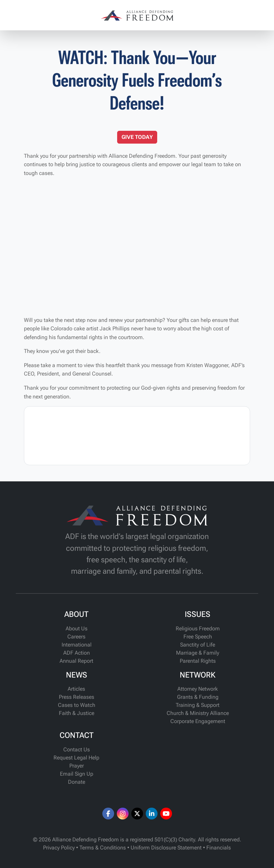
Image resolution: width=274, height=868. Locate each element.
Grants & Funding (198, 697)
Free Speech (198, 637)
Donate (77, 782)
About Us (77, 628)
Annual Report (76, 661)
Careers (76, 637)
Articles (76, 689)
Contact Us (77, 750)
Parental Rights (198, 661)
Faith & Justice (77, 713)
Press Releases (77, 697)
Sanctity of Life (198, 645)
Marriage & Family (198, 653)
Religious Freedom (198, 628)
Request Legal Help (76, 758)
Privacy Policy (59, 848)
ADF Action (77, 653)
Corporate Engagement (198, 721)
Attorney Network (198, 689)
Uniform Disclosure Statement (166, 848)
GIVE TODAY (137, 137)
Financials (219, 848)
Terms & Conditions (103, 848)
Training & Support (198, 705)
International (77, 645)
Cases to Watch (77, 705)
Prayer (77, 766)
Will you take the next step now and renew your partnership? (95, 320)
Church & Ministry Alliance (198, 713)
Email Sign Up (77, 774)
